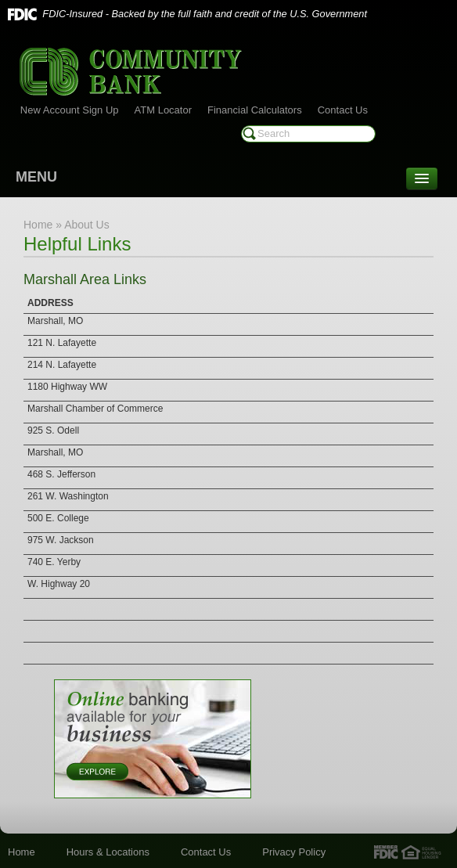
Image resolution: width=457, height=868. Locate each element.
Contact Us (343, 110)
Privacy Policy (294, 852)
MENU (36, 177)
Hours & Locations (108, 852)
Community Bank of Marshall (131, 72)
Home (22, 852)
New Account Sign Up (70, 110)
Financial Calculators (255, 110)
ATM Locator (163, 110)
